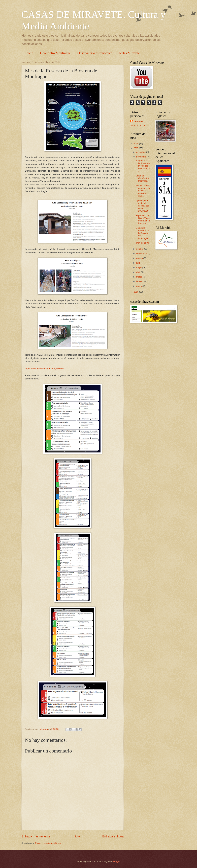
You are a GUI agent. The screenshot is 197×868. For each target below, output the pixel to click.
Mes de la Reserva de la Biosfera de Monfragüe (142, 233)
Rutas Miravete (130, 53)
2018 (136, 144)
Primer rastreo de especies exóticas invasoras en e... (143, 191)
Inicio (29, 53)
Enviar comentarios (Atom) (48, 843)
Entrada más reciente (36, 836)
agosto (140, 258)
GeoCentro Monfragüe (55, 53)
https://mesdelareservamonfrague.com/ (45, 368)
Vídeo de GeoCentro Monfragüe (142, 178)
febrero (140, 281)
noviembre (142, 157)
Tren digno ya (142, 243)
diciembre (141, 152)
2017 (136, 148)
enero (139, 286)
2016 (136, 292)
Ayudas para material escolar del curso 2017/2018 (142, 206)
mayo (139, 267)
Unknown (139, 121)
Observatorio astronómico (95, 53)
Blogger (116, 861)
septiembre (142, 253)
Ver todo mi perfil (138, 125)
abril (139, 272)
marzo (139, 277)
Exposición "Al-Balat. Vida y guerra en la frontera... (143, 219)
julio (138, 263)
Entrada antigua (113, 836)
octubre (140, 249)
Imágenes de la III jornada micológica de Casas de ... (143, 166)
